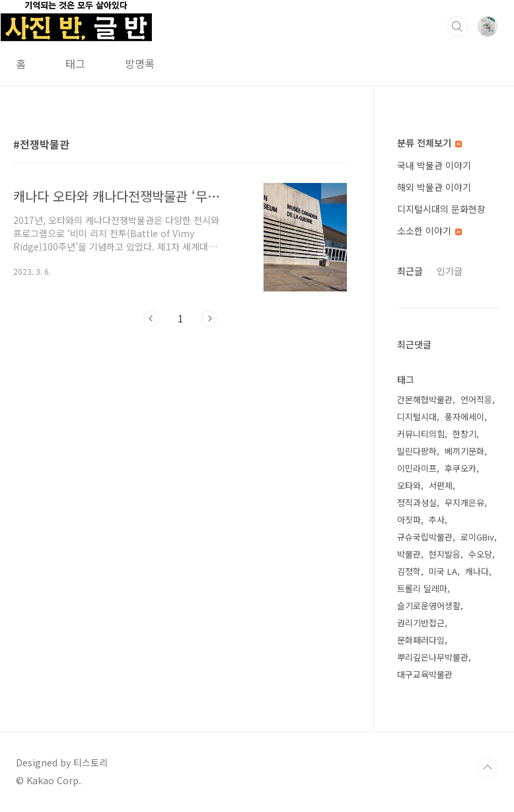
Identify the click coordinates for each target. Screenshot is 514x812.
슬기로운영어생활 (429, 606)
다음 (209, 318)
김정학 (409, 571)
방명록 (140, 63)
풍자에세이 (464, 417)
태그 (75, 63)
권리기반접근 (421, 623)
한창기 (464, 434)
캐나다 (477, 571)
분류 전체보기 (429, 143)
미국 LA (443, 571)
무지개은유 (464, 502)
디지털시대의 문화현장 (441, 209)
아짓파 (409, 520)
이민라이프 (417, 468)
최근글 (410, 271)
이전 (151, 318)
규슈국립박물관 (425, 537)
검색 (457, 26)
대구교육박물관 (425, 674)
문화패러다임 (421, 640)
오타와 (409, 485)
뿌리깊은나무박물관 (433, 657)
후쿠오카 (460, 468)
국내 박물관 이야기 (434, 165)
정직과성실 (417, 502)
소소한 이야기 (429, 231)
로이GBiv (477, 537)
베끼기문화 (464, 451)
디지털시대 (417, 417)
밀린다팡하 (417, 451)
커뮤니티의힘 (421, 434)
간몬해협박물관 (425, 399)
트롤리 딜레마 (422, 588)
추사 (437, 520)
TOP (488, 768)
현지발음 (445, 554)
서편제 (441, 485)
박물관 (409, 554)
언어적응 (476, 399)
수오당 (480, 554)
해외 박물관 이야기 (434, 187)
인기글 (450, 271)
